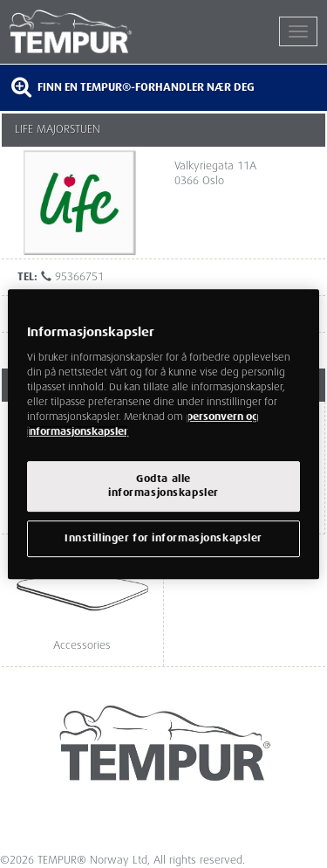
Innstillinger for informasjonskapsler (163, 538)
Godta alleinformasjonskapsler (163, 486)
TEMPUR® (87, 31)
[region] (163, 434)
